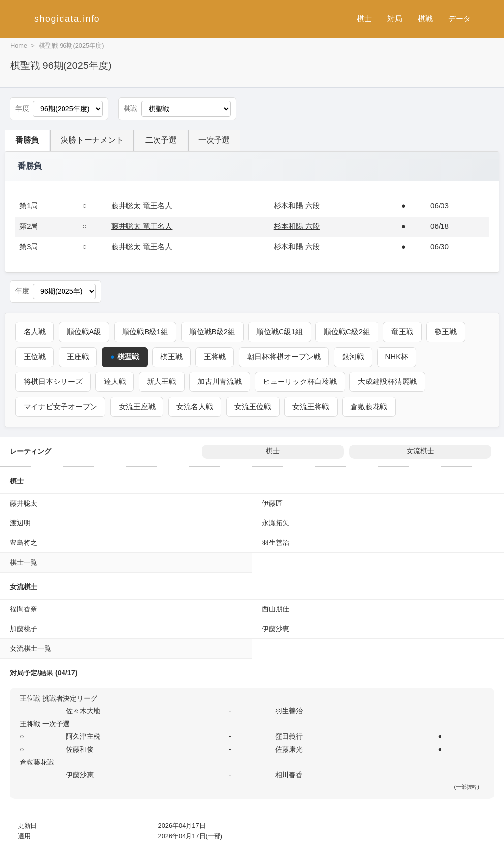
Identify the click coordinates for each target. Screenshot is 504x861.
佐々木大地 (83, 710)
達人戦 (115, 381)
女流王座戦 (138, 406)
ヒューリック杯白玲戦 (301, 381)
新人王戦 (162, 381)
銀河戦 (355, 357)
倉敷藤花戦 (371, 406)
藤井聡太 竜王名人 (142, 206)
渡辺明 (20, 522)
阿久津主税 (83, 736)
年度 (22, 109)
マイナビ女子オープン (61, 406)
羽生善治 (276, 542)
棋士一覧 (24, 562)
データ (459, 18)
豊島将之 (24, 542)
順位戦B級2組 (214, 332)
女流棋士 (420, 451)
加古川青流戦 (221, 381)
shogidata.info (67, 19)
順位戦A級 (85, 332)
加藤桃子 (24, 628)
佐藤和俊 (80, 749)
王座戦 (79, 357)
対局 (395, 18)
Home (19, 46)
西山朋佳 (276, 608)
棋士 (364, 18)
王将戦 (216, 357)
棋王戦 (173, 357)
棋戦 (425, 18)
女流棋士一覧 (31, 648)
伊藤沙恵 (276, 628)
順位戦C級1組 (282, 332)
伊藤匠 (272, 503)
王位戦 (35, 357)
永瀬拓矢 (276, 522)
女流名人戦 (196, 406)
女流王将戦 (312, 406)
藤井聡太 (24, 503)
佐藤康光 (289, 749)
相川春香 (289, 774)
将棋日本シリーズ (53, 381)
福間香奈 (24, 608)
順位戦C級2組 (349, 332)
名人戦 (35, 332)
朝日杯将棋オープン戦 (285, 357)
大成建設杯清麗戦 (389, 381)
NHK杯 (399, 357)
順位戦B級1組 (146, 332)
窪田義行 (289, 736)
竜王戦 (405, 332)
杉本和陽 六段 (297, 206)
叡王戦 (449, 332)
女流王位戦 (254, 406)
